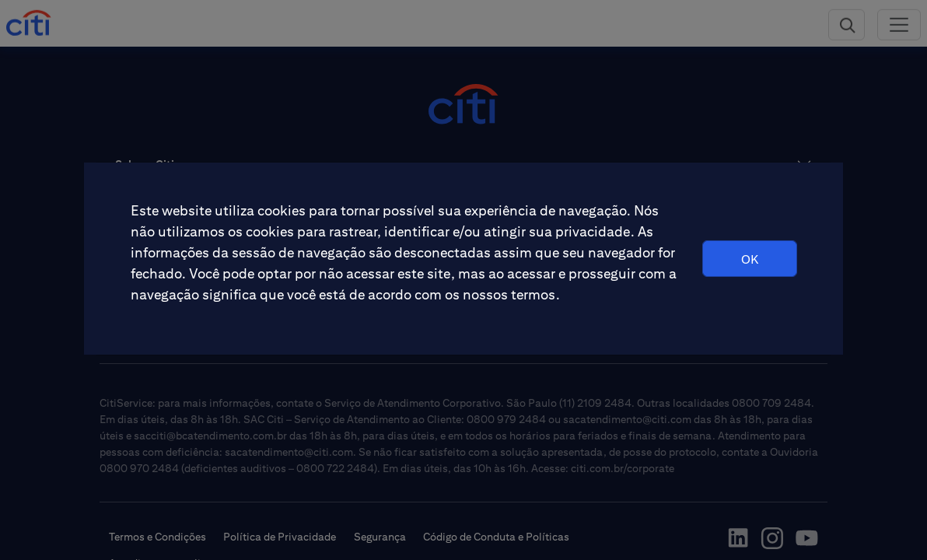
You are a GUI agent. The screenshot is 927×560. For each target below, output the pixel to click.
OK (750, 259)
